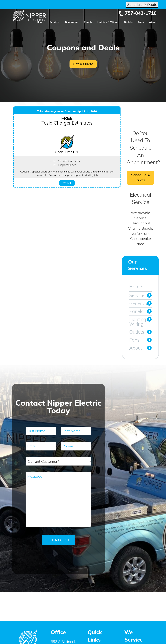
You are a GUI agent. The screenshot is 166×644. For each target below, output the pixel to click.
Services (54, 22)
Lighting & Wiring (108, 22)
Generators (72, 22)
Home (40, 22)
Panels (88, 22)
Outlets (128, 22)
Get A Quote (83, 64)
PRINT (67, 183)
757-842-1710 (138, 13)
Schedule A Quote (142, 4)
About (153, 22)
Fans (141, 22)
